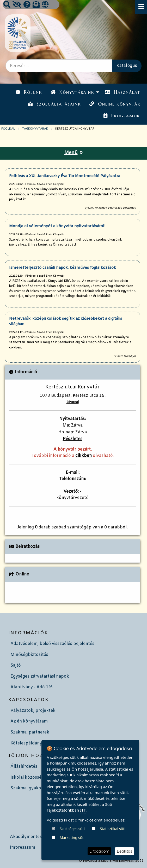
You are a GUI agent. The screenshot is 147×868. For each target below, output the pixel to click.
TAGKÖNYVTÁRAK (35, 129)
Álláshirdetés (24, 767)
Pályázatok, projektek (33, 711)
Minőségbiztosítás (29, 655)
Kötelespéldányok (29, 743)
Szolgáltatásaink (55, 104)
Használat (122, 92)
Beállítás (124, 851)
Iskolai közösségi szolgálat (38, 777)
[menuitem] (29, 92)
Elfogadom (99, 851)
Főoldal (8, 129)
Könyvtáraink (72, 92)
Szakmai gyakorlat (29, 788)
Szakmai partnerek (30, 732)
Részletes (73, 439)
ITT (83, 840)
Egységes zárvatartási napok (40, 676)
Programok (122, 116)
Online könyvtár (115, 104)
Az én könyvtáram (29, 721)
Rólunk (29, 92)
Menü (74, 153)
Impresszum (23, 847)
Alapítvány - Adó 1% (31, 687)
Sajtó (16, 665)
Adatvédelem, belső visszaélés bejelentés (52, 644)
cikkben (84, 456)
